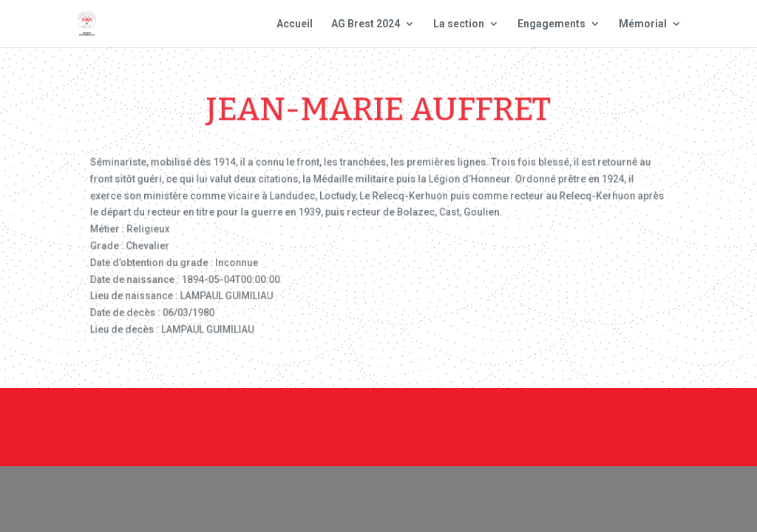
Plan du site (614, 415)
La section (459, 24)
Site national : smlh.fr (520, 435)
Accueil (295, 24)
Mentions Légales (508, 415)
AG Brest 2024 (366, 24)
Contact (413, 415)
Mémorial (643, 24)
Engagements (551, 24)
